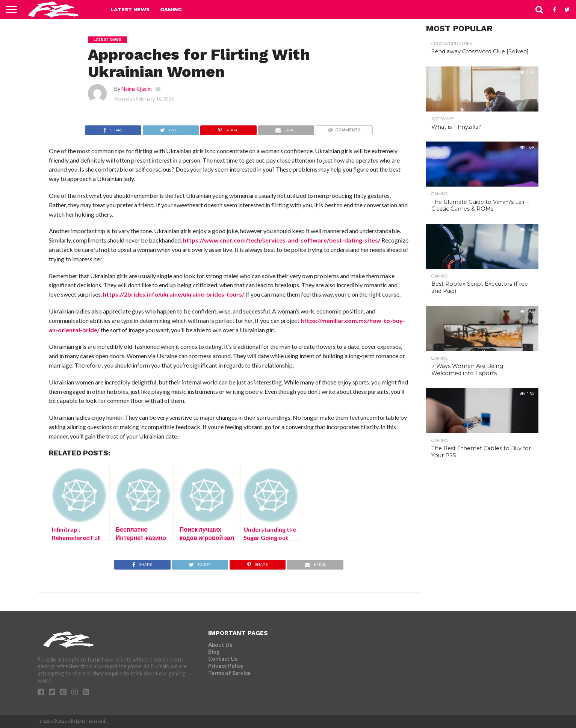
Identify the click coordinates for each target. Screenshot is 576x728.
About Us (220, 645)
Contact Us (223, 659)
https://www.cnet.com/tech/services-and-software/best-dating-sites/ (282, 240)
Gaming (171, 9)
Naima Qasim (137, 89)
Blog (214, 652)
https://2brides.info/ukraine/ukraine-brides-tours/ (174, 294)
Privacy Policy (226, 666)
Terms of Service (229, 673)
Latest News (130, 9)
